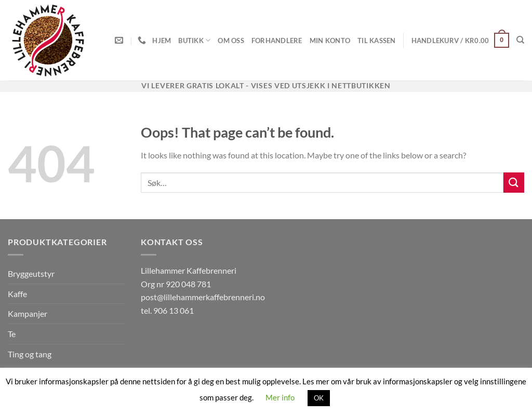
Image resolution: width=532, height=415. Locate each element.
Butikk (194, 40)
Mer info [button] (280, 397)
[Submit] (514, 183)
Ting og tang (30, 354)
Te (12, 334)
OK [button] (319, 398)
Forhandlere (277, 41)
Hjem (162, 41)
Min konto (330, 41)
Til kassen (377, 41)
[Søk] (520, 40)
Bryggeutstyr (31, 273)
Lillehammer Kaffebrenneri (189, 270)
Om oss (231, 41)
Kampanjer (28, 313)
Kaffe (17, 294)
